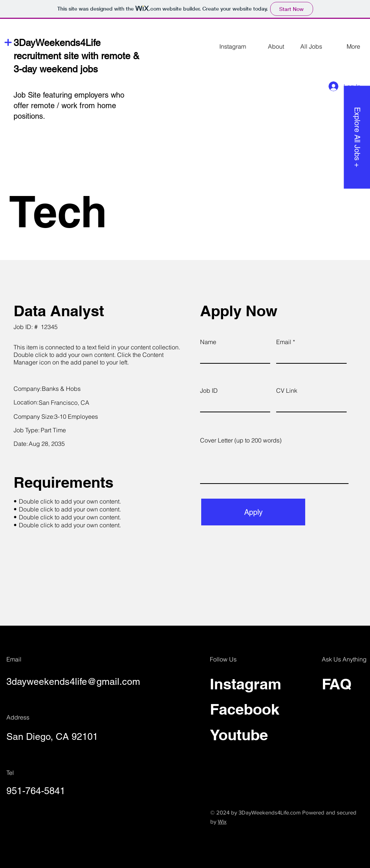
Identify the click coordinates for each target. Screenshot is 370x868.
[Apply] (253, 512)
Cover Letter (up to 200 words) (241, 440)
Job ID (209, 390)
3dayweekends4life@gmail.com (73, 682)
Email (284, 342)
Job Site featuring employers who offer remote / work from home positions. (69, 106)
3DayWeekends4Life (57, 43)
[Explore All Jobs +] (357, 137)
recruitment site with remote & (76, 56)
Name (208, 342)
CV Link (287, 390)
